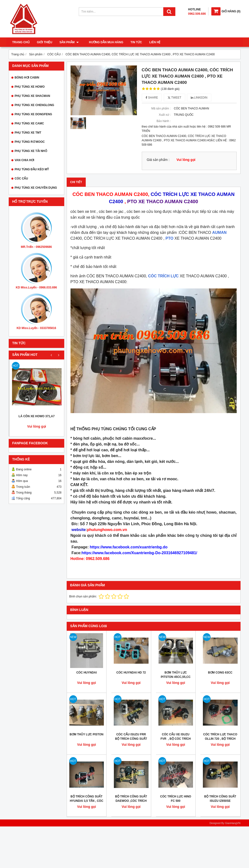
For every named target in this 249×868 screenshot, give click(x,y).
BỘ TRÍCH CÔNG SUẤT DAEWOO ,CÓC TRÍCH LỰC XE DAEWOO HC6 (131, 801)
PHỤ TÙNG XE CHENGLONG (35, 105)
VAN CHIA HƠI (25, 160)
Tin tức (133, 42)
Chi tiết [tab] (76, 182)
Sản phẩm (69, 42)
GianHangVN (233, 823)
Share (152, 98)
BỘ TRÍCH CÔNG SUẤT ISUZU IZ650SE (220, 799)
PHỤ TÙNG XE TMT (28, 133)
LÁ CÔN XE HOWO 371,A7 (37, 416)
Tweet (174, 98)
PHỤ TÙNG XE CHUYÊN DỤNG (36, 188)
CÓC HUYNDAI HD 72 (131, 673)
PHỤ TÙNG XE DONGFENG (33, 114)
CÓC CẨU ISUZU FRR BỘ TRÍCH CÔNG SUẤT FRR (131, 739)
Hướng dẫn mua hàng (103, 42)
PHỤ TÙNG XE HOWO (30, 87)
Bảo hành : (164, 121)
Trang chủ (21, 42)
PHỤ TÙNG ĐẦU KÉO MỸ (32, 169)
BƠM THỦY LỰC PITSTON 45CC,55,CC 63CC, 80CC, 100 (176, 677)
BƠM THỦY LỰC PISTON (86, 734)
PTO (169, 238)
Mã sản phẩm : (161, 108)
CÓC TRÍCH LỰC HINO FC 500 (176, 799)
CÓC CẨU (21, 179)
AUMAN (220, 233)
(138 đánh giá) (170, 89)
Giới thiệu (45, 42)
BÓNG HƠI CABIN (27, 78)
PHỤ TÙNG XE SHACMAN (32, 96)
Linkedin (199, 98)
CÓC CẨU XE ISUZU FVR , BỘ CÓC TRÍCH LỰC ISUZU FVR (176, 739)
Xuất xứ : (165, 115)
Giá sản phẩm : (158, 160)
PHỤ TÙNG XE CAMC (29, 123)
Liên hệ (152, 42)
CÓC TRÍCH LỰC (163, 276)
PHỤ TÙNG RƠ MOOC (30, 142)
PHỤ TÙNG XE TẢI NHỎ (31, 151)
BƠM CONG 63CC (220, 673)
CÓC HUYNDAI (87, 673)
